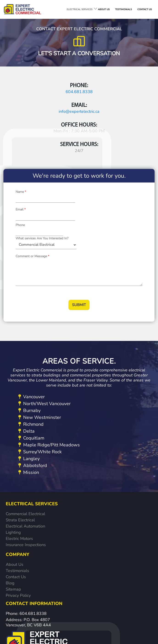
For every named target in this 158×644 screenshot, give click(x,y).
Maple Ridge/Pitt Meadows (49, 372)
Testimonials (17, 496)
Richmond (31, 351)
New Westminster (40, 344)
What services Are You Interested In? (105, 166)
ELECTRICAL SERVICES (80, 9)
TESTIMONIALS (123, 9)
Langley (29, 386)
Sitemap (13, 515)
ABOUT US (104, 9)
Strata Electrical (20, 447)
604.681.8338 (39, 90)
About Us (15, 490)
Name (21, 150)
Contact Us (16, 503)
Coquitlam (31, 365)
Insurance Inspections (26, 472)
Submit (79, 232)
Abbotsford (33, 392)
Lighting (13, 459)
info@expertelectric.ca (119, 90)
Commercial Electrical (25, 441)
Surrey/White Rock (40, 379)
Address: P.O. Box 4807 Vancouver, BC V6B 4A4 (28, 547)
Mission (29, 399)
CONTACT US (145, 9)
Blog (10, 509)
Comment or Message (32, 183)
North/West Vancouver (44, 330)
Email (84, 150)
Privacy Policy (18, 521)
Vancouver (32, 324)
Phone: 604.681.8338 (26, 538)
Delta (26, 358)
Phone (20, 166)
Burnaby (29, 337)
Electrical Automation (25, 453)
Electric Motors (19, 465)
